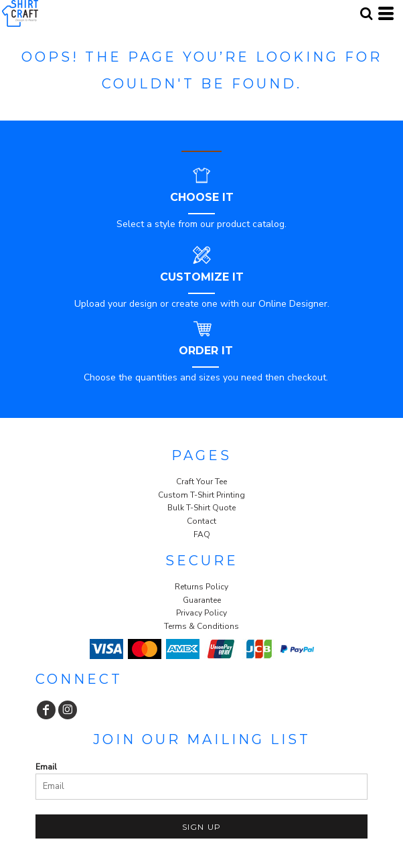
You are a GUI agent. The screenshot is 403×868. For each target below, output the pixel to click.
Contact (201, 521)
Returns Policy (201, 587)
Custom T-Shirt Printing (201, 495)
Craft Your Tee (201, 482)
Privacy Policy (201, 613)
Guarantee (202, 600)
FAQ (202, 534)
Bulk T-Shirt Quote (201, 508)
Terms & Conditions (201, 626)
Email (46, 767)
